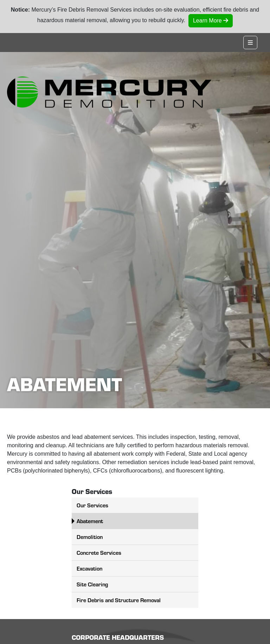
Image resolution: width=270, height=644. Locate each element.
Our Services (92, 505)
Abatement (90, 521)
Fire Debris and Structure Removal (119, 600)
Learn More (211, 21)
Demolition (90, 537)
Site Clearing (92, 584)
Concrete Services (99, 552)
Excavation (89, 568)
